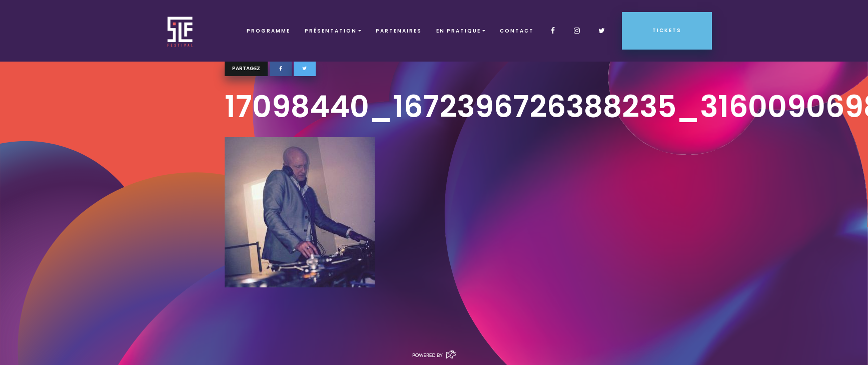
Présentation (331, 31)
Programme (268, 31)
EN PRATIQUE (459, 31)
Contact (517, 31)
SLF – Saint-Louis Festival (180, 31)
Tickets (667, 30)
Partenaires (399, 31)
